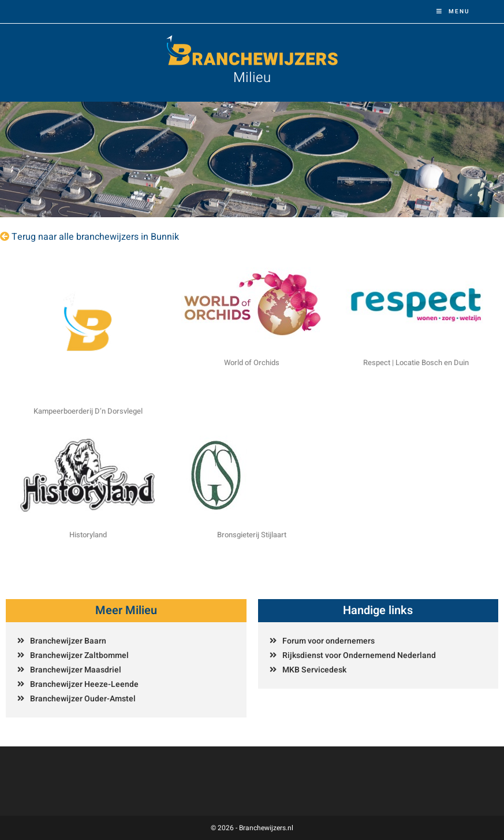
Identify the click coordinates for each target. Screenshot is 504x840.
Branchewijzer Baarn (68, 641)
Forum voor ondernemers (328, 641)
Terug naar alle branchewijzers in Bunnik (95, 237)
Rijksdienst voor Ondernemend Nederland (359, 655)
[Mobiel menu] (453, 12)
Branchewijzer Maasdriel (76, 670)
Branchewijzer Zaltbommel (79, 655)
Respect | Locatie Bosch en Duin (416, 363)
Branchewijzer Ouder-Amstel (83, 699)
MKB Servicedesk (314, 670)
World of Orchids (252, 363)
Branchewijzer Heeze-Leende (84, 684)
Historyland (88, 535)
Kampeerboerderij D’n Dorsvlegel (88, 411)
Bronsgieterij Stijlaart (252, 535)
